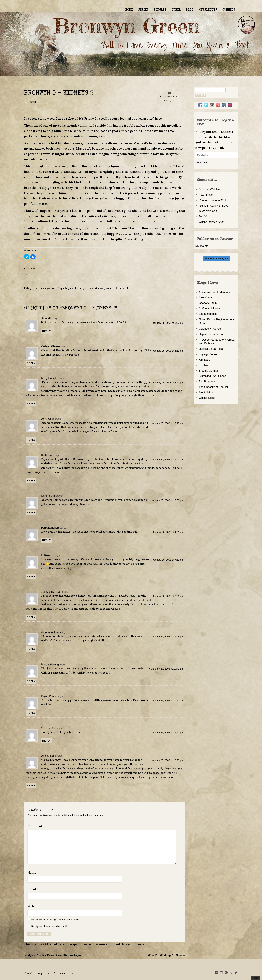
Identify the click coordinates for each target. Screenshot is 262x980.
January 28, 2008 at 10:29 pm (167, 760)
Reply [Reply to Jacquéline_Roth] (31, 617)
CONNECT (229, 10)
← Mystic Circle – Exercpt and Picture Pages (53, 955)
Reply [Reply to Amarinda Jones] (31, 649)
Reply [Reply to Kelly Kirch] (31, 480)
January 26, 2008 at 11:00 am (167, 460)
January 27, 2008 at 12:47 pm (167, 733)
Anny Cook (48, 419)
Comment (35, 827)
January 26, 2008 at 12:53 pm (167, 500)
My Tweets (202, 246)
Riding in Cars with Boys (213, 206)
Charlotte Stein (208, 303)
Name (33, 873)
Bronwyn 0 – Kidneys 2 (59, 93)
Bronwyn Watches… (211, 189)
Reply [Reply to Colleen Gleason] (31, 363)
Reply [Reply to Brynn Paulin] (31, 713)
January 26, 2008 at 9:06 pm (168, 596)
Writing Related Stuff (211, 222)
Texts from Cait (208, 211)
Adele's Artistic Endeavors (214, 292)
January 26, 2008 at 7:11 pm (168, 560)
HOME (129, 10)
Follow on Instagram (216, 258)
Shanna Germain (209, 371)
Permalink (122, 288)
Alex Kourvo (206, 297)
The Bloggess (207, 381)
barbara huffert (50, 528)
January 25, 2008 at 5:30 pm (168, 323)
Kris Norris (205, 365)
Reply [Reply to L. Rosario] (31, 577)
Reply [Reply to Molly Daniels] (31, 404)
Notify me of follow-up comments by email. (55, 920)
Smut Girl (47, 318)
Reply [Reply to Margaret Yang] (31, 681)
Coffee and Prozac (210, 308)
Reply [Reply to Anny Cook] (31, 440)
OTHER (176, 10)
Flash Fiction (206, 195)
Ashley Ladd (49, 756)
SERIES (143, 10)
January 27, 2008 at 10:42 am (167, 669)
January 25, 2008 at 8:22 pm (168, 383)
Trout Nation (206, 392)
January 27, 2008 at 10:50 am (167, 701)
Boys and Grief (74, 288)
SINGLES (160, 10)
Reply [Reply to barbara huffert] (47, 540)
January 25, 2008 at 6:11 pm (168, 351)
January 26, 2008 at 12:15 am (167, 423)
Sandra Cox (48, 496)
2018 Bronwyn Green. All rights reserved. (52, 973)
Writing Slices (207, 398)
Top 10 (203, 216)
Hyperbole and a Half (211, 334)
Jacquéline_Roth (51, 592)
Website (33, 906)
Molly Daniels (49, 378)
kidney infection (94, 288)
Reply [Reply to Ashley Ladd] (31, 786)
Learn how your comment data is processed (114, 944)
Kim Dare (204, 360)
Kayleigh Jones (208, 354)
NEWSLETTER (208, 10)
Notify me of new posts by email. (49, 926)
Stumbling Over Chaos (212, 376)
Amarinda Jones (51, 632)
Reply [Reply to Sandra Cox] (31, 513)
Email (33, 889)
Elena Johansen (208, 314)
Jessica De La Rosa (211, 349)
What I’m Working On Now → (167, 955)
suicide (110, 288)
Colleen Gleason (51, 346)
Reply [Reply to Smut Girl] (47, 331)
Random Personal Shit (212, 200)
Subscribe (202, 163)
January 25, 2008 (168, 101)
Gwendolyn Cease (210, 329)
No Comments (169, 97)
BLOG (190, 10)
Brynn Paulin (49, 696)
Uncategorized (47, 288)
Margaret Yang (50, 664)
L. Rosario (47, 555)
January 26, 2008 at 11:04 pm (167, 637)
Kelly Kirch (48, 455)
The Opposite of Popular (213, 387)
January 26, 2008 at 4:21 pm (168, 532)
